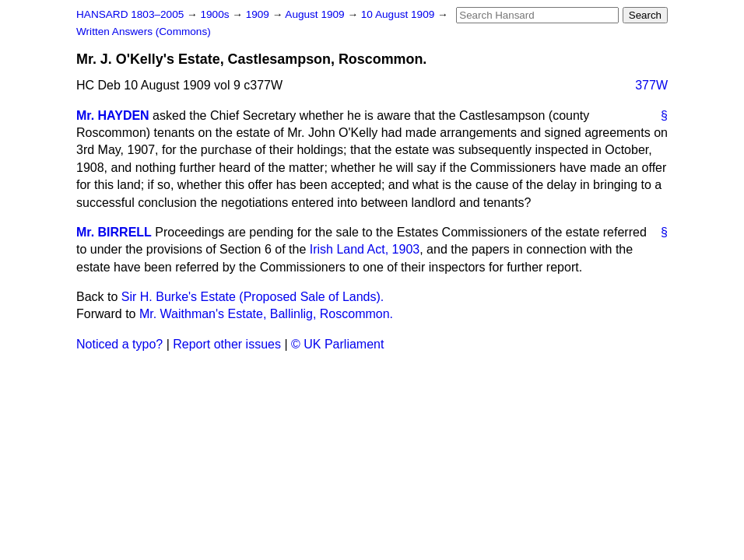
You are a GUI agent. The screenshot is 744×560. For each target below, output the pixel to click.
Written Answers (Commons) (144, 31)
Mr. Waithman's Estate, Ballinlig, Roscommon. (266, 314)
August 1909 (316, 14)
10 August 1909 (399, 14)
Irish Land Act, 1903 (365, 249)
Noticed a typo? (119, 344)
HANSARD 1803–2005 (130, 14)
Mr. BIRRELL (114, 232)
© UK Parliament (337, 344)
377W (651, 85)
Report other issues (227, 344)
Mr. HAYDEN (113, 115)
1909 (259, 14)
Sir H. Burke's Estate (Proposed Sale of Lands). (253, 297)
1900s (216, 14)
